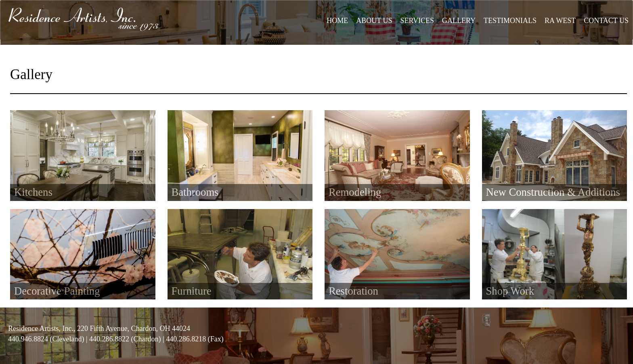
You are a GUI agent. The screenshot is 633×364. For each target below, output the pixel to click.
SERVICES (417, 21)
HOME (337, 21)
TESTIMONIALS (510, 21)
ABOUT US (374, 21)
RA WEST (560, 21)
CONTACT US (606, 21)
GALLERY (459, 21)
